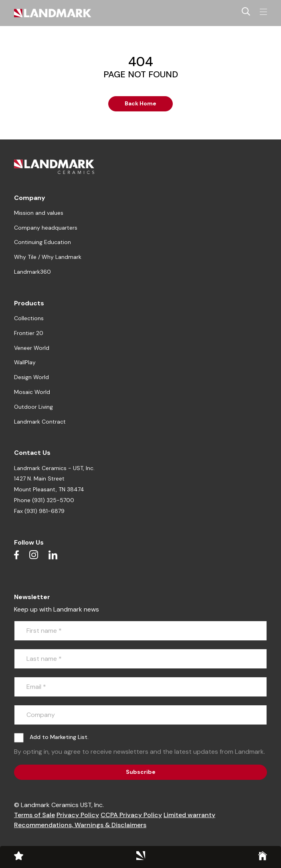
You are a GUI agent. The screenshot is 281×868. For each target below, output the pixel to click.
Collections (29, 318)
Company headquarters (46, 228)
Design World (31, 377)
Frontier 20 (29, 333)
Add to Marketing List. (59, 737)
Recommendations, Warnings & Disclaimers (80, 825)
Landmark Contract (40, 422)
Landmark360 (32, 272)
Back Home (140, 103)
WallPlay (25, 362)
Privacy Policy (78, 815)
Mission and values (39, 213)
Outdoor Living (33, 407)
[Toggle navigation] (263, 12)
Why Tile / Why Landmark (48, 257)
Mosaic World (32, 392)
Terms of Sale (34, 815)
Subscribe (141, 772)
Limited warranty (189, 815)
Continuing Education (42, 242)
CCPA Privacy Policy (131, 815)
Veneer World (32, 348)
